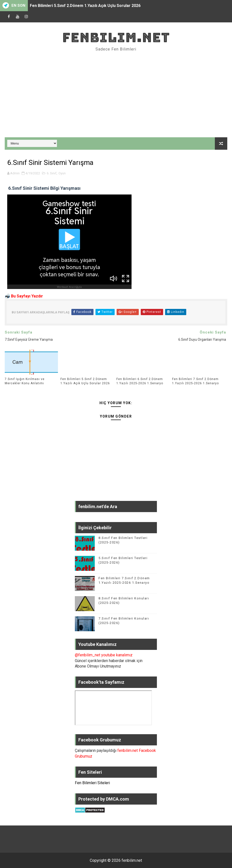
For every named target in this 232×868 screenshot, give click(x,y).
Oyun (62, 173)
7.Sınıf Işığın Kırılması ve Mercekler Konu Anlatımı (25, 381)
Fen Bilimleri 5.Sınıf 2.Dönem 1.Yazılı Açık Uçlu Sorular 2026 (85, 6)
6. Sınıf (52, 173)
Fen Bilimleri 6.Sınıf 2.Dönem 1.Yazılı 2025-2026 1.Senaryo (140, 381)
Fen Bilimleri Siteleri (92, 783)
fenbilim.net (116, 37)
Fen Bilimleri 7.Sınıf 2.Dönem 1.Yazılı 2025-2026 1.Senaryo (195, 381)
